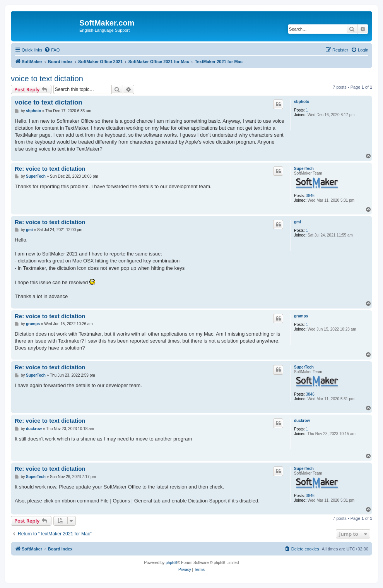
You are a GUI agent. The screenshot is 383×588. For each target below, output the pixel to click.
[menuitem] (52, 50)
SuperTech (304, 169)
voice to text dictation (47, 79)
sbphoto (302, 102)
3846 (310, 196)
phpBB (171, 563)
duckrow (302, 421)
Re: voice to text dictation (50, 169)
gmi (298, 222)
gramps (301, 316)
